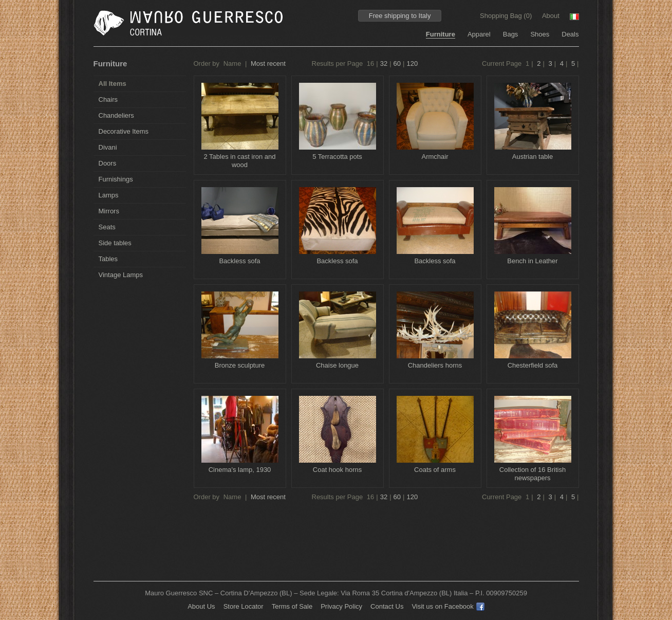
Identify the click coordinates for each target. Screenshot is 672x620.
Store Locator (244, 606)
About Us (201, 606)
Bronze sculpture (240, 365)
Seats (107, 227)
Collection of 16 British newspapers (533, 474)
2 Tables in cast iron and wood (240, 161)
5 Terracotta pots (337, 157)
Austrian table (533, 157)
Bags (511, 34)
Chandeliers (116, 115)
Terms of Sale (292, 606)
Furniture (441, 34)
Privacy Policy (341, 606)
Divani (108, 147)
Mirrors (109, 211)
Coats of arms (435, 470)
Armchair (435, 157)
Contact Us (387, 606)
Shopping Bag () (507, 16)
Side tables (115, 243)
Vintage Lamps (121, 275)
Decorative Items (124, 131)
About (551, 16)
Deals (570, 34)
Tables (108, 259)
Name (232, 63)
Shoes (540, 34)
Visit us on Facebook (448, 606)
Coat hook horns (337, 470)
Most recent (268, 63)
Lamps (109, 195)
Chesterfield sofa (533, 365)
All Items (113, 84)
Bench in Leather (532, 261)
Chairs (108, 99)
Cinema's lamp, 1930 (240, 470)
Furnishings (116, 179)
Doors (108, 163)
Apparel (479, 34)
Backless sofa (239, 261)
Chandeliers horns (435, 365)
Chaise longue (337, 365)
